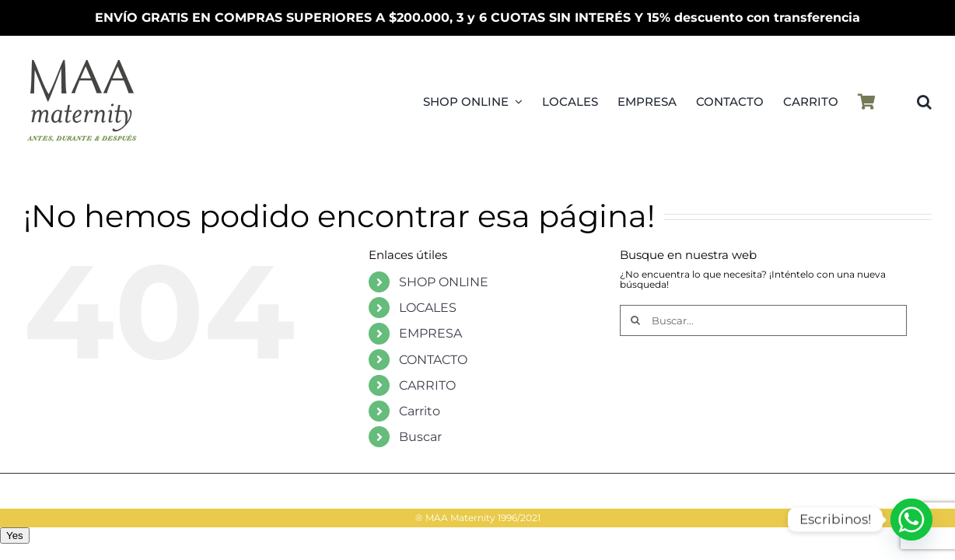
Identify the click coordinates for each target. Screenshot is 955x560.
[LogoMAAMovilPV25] (82, 59)
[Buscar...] (763, 320)
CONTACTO (433, 360)
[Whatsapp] (911, 520)
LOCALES (428, 308)
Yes (15, 535)
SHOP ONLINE (444, 282)
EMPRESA (430, 333)
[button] (924, 102)
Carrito (420, 411)
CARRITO (427, 385)
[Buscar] (635, 320)
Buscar (420, 437)
